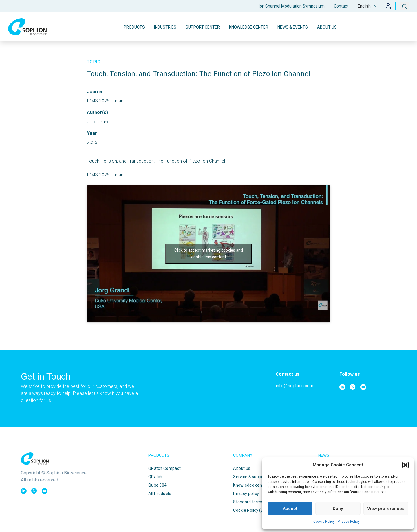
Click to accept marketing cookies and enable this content (209, 254)
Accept (290, 509)
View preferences (386, 509)
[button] (405, 465)
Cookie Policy (324, 522)
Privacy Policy (349, 522)
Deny (338, 509)
